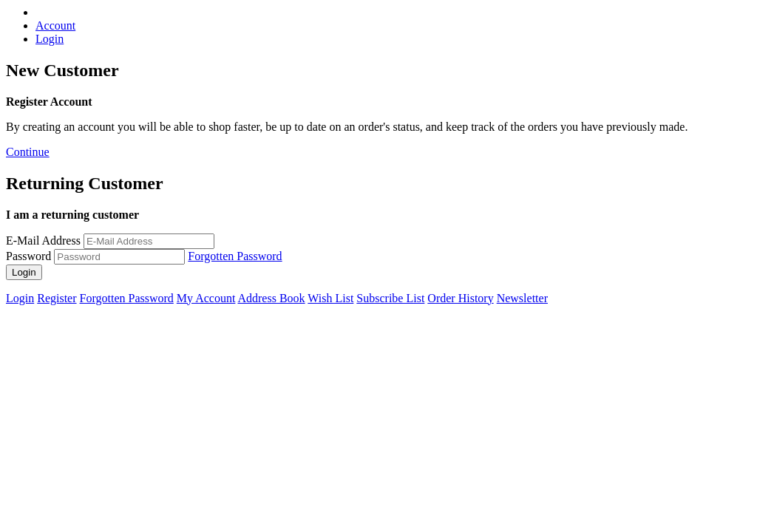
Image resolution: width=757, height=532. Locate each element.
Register (57, 298)
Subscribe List (390, 298)
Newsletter (522, 298)
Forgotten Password (235, 256)
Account (55, 25)
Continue (28, 152)
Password (28, 256)
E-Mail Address (43, 241)
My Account (206, 298)
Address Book (271, 298)
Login (50, 39)
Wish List (330, 298)
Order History (460, 298)
